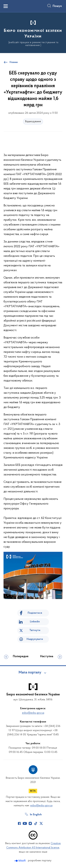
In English (36, 815)
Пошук (57, 6)
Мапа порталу (30, 673)
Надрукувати (35, 639)
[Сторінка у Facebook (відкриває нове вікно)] (19, 823)
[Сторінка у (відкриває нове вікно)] (47, 823)
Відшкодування (33, 122)
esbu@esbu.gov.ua (33, 713)
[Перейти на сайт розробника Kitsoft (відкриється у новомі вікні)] (21, 861)
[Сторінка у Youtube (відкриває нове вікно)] (25, 823)
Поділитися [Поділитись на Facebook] (35, 613)
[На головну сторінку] (33, 32)
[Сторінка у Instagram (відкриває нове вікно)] (30, 823)
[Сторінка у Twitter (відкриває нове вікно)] (41, 823)
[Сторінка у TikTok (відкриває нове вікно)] (36, 823)
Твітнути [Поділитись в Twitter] (35, 630)
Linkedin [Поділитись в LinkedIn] (35, 622)
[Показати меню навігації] (6, 6)
